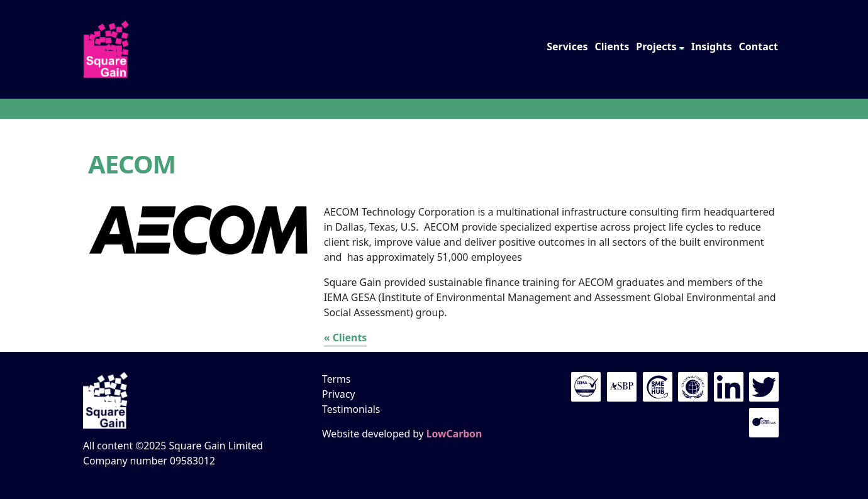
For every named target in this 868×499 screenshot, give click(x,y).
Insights (712, 47)
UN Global (693, 387)
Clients (612, 47)
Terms (336, 379)
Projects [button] (656, 47)
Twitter (764, 387)
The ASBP (622, 387)
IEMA (586, 387)
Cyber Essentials (764, 423)
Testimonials (351, 409)
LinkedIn (729, 387)
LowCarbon (454, 434)
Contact (759, 47)
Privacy (339, 394)
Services (567, 47)
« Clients (346, 337)
